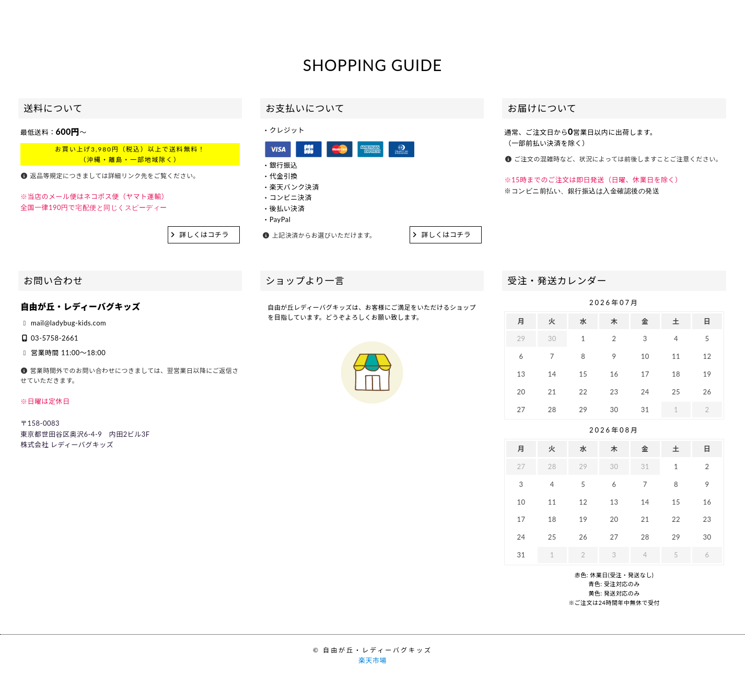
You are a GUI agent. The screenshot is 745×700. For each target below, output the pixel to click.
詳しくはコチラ (205, 235)
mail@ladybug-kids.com (68, 323)
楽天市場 (372, 660)
